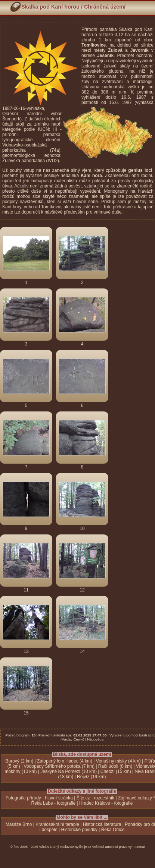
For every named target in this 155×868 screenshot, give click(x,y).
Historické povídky (79, 830)
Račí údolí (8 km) (115, 766)
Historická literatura (102, 824)
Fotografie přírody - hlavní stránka (39, 798)
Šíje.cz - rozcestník (95, 798)
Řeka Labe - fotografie (54, 803)
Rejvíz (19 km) (91, 777)
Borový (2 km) (19, 761)
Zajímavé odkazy (135, 798)
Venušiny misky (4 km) (118, 761)
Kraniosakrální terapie (57, 824)
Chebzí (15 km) (116, 771)
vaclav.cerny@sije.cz (76, 847)
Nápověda (95, 739)
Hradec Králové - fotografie (106, 803)
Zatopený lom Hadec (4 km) (65, 761)
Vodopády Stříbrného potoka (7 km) (59, 766)
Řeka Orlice (113, 830)
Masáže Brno (19, 824)
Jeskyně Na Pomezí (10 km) (69, 771)
